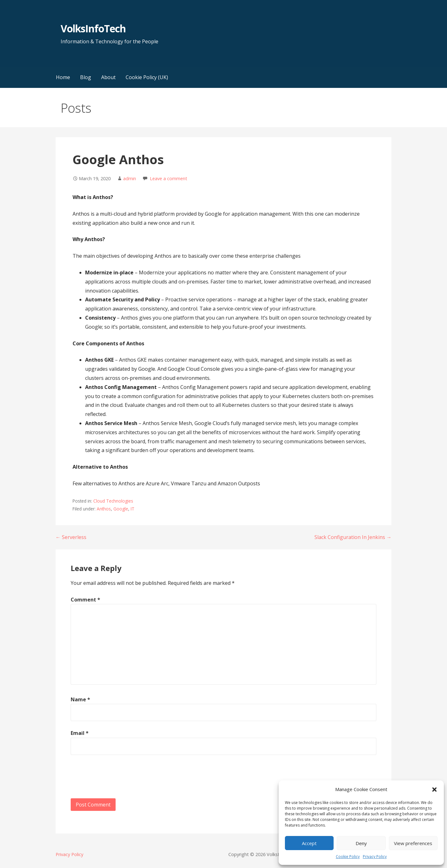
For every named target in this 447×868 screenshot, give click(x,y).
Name (80, 699)
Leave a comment (169, 178)
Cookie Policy (348, 857)
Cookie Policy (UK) (147, 77)
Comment (85, 600)
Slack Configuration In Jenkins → (353, 537)
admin (130, 178)
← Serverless (71, 537)
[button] (434, 790)
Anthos (104, 509)
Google (121, 509)
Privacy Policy (375, 857)
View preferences (413, 843)
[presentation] (118, 778)
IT (133, 509)
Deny (361, 843)
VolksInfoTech (93, 28)
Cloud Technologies (113, 501)
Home (63, 77)
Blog (86, 77)
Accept (309, 843)
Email (80, 733)
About (108, 77)
